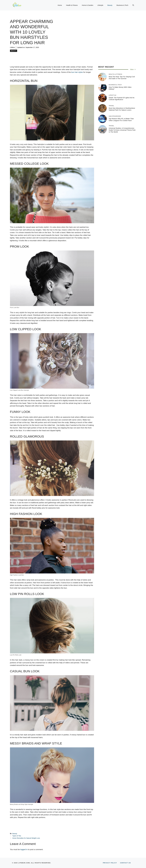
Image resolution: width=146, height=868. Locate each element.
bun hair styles (77, 72)
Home (60, 5)
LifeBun (12, 47)
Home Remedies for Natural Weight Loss (26, 838)
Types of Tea (17, 836)
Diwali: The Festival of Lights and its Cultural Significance (122, 99)
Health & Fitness (72, 5)
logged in (24, 849)
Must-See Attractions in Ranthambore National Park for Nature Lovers (122, 109)
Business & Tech (122, 5)
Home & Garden (88, 5)
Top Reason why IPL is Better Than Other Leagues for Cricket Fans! (121, 120)
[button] (133, 5)
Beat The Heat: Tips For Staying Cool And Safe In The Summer (122, 78)
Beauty (110, 5)
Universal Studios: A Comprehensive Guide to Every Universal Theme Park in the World (122, 130)
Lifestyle (100, 5)
